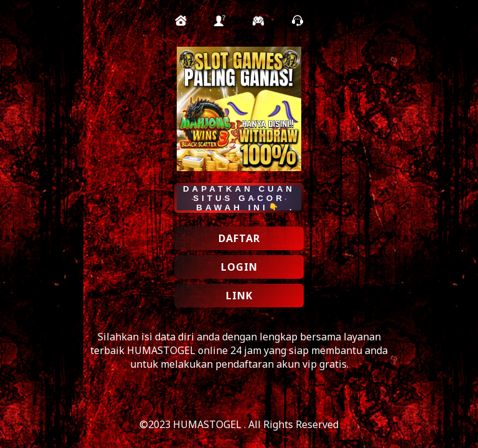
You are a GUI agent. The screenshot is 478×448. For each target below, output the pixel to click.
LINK (239, 296)
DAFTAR (239, 238)
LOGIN (239, 267)
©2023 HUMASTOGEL (192, 424)
